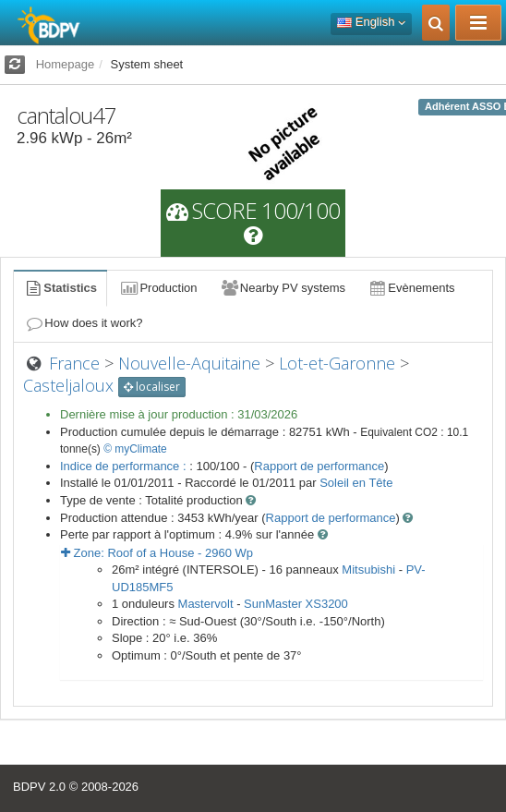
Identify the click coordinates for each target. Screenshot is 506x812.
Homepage (66, 64)
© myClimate (135, 449)
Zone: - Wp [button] (157, 553)
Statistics (60, 288)
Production (158, 288)
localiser (152, 387)
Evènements (411, 288)
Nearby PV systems (283, 288)
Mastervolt (206, 604)
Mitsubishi (368, 570)
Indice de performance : (125, 466)
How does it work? (84, 323)
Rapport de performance (319, 466)
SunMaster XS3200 (296, 604)
